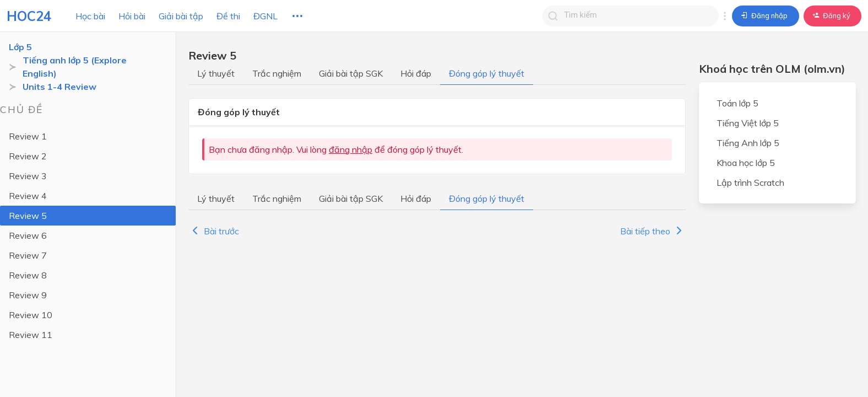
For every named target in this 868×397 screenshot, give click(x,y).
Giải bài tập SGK (351, 73)
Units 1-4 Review (59, 87)
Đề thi (228, 16)
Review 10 (31, 315)
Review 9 (28, 295)
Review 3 (28, 176)
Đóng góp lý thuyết (487, 73)
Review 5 (28, 216)
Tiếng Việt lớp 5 (748, 123)
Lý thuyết (216, 73)
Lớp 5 (20, 47)
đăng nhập (351, 149)
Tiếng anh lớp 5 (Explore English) (75, 67)
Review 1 (28, 136)
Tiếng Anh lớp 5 (748, 143)
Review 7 (28, 255)
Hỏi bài (132, 16)
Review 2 (28, 156)
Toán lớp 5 (737, 103)
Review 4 (28, 196)
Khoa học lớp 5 (746, 163)
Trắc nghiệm (277, 73)
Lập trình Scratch (750, 183)
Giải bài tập (181, 16)
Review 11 (31, 335)
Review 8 (28, 275)
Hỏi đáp (416, 73)
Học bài (90, 16)
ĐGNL (265, 16)
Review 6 (28, 235)
